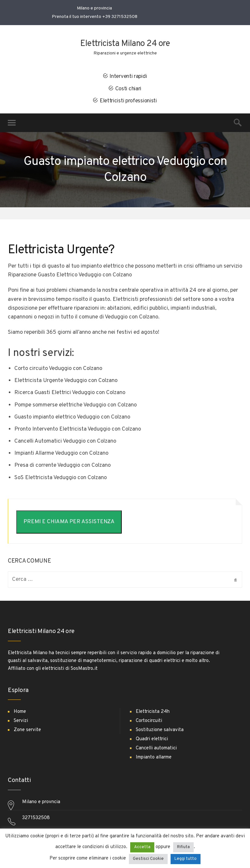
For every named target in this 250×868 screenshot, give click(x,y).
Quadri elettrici (152, 739)
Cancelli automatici (156, 748)
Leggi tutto (186, 859)
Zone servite (27, 730)
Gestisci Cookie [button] (148, 859)
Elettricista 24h (153, 712)
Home (20, 712)
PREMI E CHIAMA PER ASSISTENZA (69, 522)
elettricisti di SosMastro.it (70, 669)
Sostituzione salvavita (160, 730)
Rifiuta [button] (183, 847)
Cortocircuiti (149, 721)
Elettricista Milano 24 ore (125, 44)
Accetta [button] (142, 847)
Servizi (21, 721)
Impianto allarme (154, 757)
